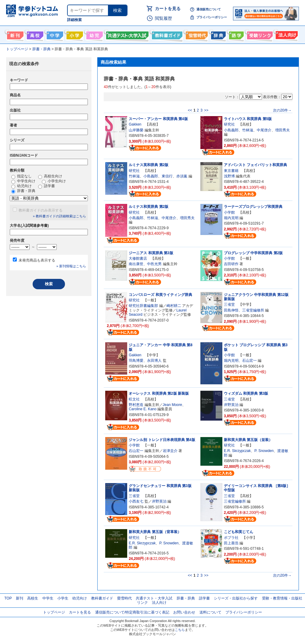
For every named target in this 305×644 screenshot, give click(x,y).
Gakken (135, 124)
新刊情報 (14, 34)
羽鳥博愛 (136, 361)
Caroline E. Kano (143, 409)
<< (190, 110)
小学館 (229, 212)
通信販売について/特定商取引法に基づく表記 (132, 612)
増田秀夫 (282, 130)
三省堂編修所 (253, 310)
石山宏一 (249, 361)
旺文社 (134, 399)
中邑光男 (154, 264)
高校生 (33, 598)
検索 (117, 10)
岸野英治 (231, 405)
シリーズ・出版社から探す (236, 598)
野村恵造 (136, 405)
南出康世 (136, 264)
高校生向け (34, 34)
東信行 (167, 176)
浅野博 (229, 176)
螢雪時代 (196, 34)
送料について (210, 612)
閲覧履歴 (163, 18)
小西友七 (136, 501)
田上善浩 (231, 543)
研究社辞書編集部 (143, 306)
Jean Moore (172, 405)
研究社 (229, 124)
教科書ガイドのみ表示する (41, 210)
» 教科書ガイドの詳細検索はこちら (59, 216)
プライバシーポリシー (212, 17)
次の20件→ (282, 110)
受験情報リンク (259, 34)
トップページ (54, 612)
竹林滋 (248, 130)
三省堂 (229, 304)
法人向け (286, 34)
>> (206, 110)
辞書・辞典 (23, 191)
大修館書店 (138, 258)
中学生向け (54, 34)
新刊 (20, 598)
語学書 (236, 34)
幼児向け (94, 34)
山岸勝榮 (136, 130)
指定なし (22, 176)
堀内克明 (231, 218)
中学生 (48, 598)
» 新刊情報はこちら (71, 266)
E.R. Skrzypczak (237, 451)
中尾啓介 (264, 130)
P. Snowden (264, 451)
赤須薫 (182, 176)
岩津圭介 (170, 451)
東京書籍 (231, 171)
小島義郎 (231, 130)
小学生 (63, 598)
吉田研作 (231, 264)
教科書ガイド (166, 34)
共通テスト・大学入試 (127, 34)
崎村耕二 (174, 306)
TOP (8, 598)
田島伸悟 (231, 310)
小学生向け (74, 34)
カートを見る (168, 9)
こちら (180, 630)
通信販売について (209, 9)
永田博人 (154, 361)
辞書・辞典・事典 (218, 34)
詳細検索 (74, 20)
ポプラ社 (231, 538)
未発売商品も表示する (37, 260)
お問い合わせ (184, 612)
